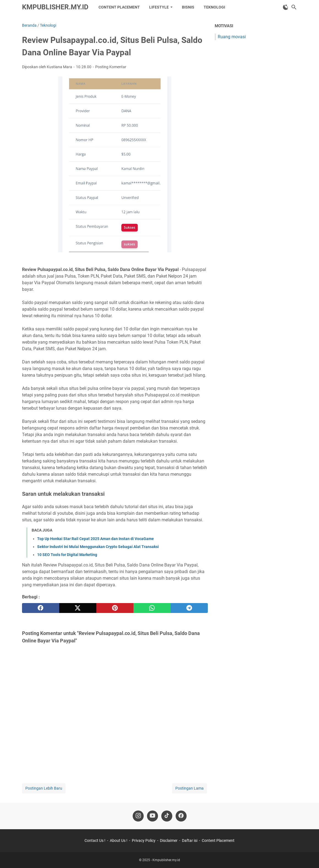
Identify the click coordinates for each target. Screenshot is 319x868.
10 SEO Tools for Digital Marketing (67, 555)
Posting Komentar (111, 67)
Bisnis (188, 7)
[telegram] (189, 608)
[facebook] (41, 608)
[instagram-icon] (138, 816)
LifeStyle (159, 7)
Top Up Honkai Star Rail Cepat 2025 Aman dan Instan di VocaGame (96, 539)
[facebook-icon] (181, 816)
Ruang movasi (232, 37)
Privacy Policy (144, 840)
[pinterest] (115, 608)
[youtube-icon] (152, 816)
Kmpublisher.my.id (55, 7)
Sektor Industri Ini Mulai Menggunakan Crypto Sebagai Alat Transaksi (98, 547)
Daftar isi (190, 840)
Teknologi (214, 7)
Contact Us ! (95, 840)
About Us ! (119, 840)
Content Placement (119, 7)
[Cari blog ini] (294, 7)
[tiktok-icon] (167, 816)
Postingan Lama (190, 788)
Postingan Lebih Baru (44, 788)
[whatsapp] (152, 608)
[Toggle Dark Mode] (286, 7)
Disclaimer (169, 840)
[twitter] (78, 608)
